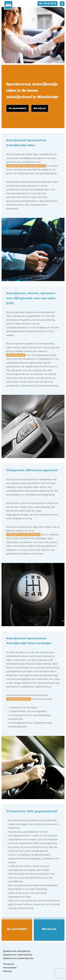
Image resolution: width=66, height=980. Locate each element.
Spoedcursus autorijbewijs (17, 951)
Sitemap (7, 971)
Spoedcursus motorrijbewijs (18, 955)
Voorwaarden (10, 968)
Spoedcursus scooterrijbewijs (18, 958)
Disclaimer (9, 964)
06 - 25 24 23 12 (47, 3)
